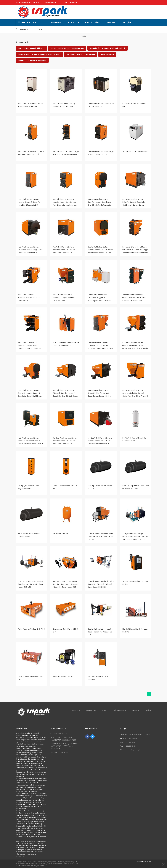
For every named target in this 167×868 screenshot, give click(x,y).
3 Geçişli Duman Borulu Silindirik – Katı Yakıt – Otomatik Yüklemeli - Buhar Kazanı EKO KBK (101, 584)
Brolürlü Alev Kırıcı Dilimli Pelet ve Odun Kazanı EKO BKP (66, 344)
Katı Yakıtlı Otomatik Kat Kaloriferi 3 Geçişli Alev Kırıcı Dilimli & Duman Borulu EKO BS (30, 345)
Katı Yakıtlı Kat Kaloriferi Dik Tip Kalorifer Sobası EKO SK (30, 105)
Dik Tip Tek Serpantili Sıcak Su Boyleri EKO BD (134, 439)
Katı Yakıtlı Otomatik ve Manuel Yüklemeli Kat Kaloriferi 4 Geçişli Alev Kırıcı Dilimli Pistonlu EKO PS (135, 250)
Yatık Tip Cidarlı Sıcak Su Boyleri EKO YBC (100, 487)
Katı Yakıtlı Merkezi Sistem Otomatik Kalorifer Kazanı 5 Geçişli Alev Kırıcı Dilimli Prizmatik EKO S (135, 394)
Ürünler (105, 710)
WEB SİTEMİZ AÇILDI (59, 734)
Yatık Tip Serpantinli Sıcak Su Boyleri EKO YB (29, 535)
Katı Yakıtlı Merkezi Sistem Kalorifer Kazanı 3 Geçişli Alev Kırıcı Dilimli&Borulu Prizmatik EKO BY (99, 203)
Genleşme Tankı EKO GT (63, 533)
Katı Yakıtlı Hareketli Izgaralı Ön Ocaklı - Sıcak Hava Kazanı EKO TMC (100, 632)
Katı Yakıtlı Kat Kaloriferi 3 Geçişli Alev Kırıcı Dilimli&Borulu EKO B (66, 153)
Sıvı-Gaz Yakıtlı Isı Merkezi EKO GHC (30, 678)
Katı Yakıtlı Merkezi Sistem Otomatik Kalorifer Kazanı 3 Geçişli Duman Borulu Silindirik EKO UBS (99, 394)
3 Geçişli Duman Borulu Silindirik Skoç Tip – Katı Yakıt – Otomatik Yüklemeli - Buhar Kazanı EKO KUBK (65, 585)
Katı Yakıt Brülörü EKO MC (63, 677)
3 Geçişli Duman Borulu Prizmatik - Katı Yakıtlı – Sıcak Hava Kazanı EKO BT (101, 536)
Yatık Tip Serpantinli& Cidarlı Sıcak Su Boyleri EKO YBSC (136, 487)
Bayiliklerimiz (93, 22)
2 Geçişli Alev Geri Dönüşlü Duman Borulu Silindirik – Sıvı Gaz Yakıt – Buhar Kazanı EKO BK (135, 536)
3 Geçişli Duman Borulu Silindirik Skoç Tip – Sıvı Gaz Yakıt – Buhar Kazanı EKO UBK (31, 584)
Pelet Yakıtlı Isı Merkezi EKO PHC (31, 629)
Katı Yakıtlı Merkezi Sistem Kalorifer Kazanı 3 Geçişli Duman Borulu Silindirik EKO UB (31, 250)
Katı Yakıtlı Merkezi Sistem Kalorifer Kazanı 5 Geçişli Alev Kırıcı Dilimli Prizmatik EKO (30, 202)
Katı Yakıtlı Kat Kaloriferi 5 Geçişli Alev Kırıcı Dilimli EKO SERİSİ (31, 153)
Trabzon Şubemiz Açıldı (59, 752)
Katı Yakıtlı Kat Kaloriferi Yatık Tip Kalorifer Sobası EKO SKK (101, 105)
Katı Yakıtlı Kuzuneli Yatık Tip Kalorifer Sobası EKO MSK (64, 105)
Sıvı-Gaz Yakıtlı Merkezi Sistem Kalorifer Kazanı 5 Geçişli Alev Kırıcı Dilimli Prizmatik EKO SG (65, 441)
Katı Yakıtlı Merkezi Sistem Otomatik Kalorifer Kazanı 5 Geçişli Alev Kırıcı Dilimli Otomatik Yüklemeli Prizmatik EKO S (100, 347)
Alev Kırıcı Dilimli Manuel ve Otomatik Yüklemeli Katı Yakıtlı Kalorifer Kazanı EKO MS (134, 297)
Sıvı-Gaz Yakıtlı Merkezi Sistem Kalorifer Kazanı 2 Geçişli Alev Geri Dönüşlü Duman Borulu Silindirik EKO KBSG (100, 442)
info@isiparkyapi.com (135, 750)
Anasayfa (56, 22)
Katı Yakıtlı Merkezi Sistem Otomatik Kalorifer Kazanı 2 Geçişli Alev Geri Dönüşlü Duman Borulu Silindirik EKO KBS (65, 394)
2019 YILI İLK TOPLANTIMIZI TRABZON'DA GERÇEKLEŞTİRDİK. (63, 739)
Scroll (164, 865)
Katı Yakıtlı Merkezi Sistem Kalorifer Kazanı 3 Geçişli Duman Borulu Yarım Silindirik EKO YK (100, 250)
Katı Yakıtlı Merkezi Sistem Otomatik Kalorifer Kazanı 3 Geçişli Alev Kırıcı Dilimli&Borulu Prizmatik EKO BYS (30, 394)
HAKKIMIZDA (91, 710)
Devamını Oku (21, 856)
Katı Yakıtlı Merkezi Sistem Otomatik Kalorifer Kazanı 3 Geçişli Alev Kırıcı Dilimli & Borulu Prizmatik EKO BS (135, 347)
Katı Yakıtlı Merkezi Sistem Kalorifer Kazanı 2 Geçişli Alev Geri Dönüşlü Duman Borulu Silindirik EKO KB (134, 203)
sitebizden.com (146, 862)
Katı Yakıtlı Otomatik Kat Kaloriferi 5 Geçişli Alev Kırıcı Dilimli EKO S (29, 297)
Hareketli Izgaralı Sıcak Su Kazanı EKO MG (135, 630)
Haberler (112, 22)
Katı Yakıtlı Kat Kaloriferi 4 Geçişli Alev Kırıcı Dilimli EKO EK (101, 153)
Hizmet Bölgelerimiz (69, 2)
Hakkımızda (73, 22)
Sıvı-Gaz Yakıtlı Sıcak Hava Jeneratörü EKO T (98, 678)
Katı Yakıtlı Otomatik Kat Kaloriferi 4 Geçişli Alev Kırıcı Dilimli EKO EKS (64, 297)
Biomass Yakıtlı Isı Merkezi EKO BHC (65, 630)
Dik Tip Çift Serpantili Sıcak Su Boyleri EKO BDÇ (29, 487)
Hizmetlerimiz (50, 2)
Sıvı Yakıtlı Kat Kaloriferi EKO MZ (135, 151)
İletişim (127, 22)
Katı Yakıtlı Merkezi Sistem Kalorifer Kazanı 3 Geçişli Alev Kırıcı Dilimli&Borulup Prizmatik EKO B (65, 203)
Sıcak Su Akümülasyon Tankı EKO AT (66, 487)
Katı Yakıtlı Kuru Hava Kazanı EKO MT (136, 105)
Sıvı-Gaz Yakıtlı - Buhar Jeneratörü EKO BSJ (136, 583)
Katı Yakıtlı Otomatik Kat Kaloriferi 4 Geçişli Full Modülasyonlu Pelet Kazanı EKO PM (100, 299)
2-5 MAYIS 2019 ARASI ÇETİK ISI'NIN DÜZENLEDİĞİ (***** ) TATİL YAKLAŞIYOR (64, 746)
